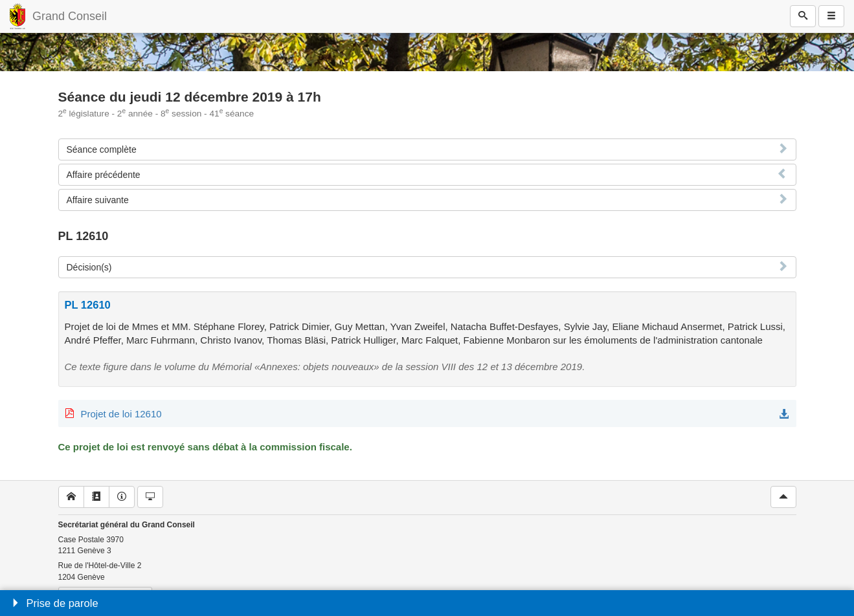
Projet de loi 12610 (121, 414)
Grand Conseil (70, 16)
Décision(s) (89, 267)
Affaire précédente (104, 175)
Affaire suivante (98, 200)
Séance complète (102, 149)
